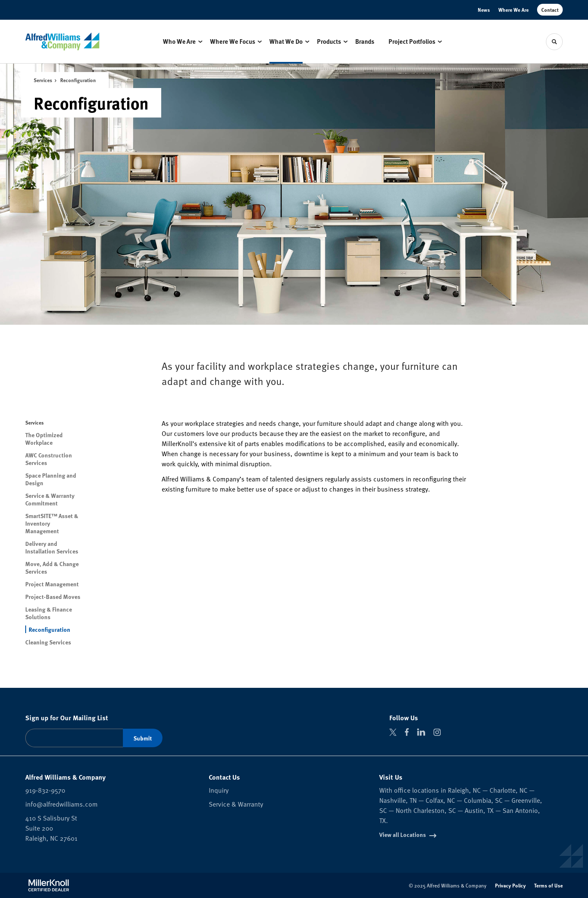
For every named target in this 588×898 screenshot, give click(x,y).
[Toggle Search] (554, 42)
